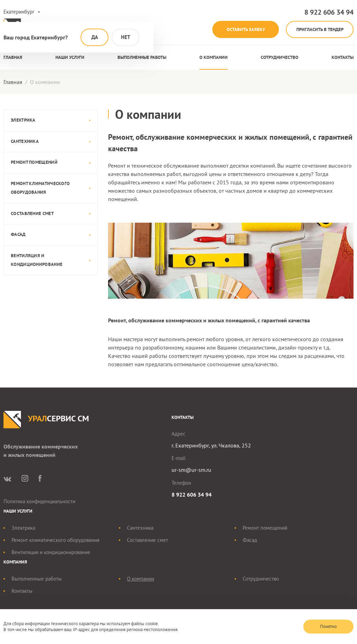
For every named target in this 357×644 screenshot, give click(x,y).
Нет (126, 37)
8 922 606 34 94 (329, 12)
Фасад (18, 235)
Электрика (23, 120)
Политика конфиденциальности (39, 502)
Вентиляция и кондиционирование (37, 260)
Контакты (343, 58)
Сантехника (25, 142)
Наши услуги (70, 58)
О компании (214, 58)
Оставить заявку (242, 29)
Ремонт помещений (34, 163)
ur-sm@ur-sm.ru (191, 470)
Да (95, 37)
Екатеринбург (19, 12)
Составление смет (32, 213)
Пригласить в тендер (319, 29)
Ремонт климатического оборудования (40, 188)
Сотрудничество (280, 58)
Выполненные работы (142, 58)
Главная (13, 58)
